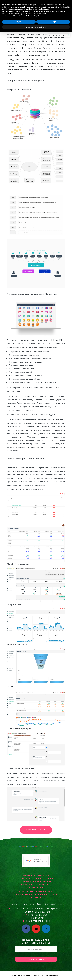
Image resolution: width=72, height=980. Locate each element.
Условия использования (36, 875)
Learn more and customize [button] (36, 27)
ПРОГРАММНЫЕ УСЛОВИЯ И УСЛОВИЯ (36, 878)
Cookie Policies (36, 888)
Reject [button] (19, 22)
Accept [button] (53, 22)
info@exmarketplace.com (38, 921)
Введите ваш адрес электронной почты (36, 942)
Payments (36, 897)
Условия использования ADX (36, 881)
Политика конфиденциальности (36, 891)
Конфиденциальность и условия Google (36, 894)
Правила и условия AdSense (36, 885)
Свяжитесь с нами (36, 830)
